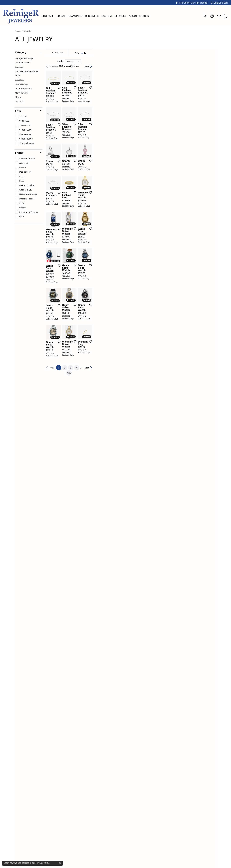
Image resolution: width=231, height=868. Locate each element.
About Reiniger (139, 16)
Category (21, 52)
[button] (191, 3)
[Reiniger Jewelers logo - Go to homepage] (21, 16)
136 (144, 638)
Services (120, 16)
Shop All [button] (48, 16)
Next (211, 66)
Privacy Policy (42, 863)
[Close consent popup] (60, 863)
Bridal (61, 16)
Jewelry (18, 31)
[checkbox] (21, 116)
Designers (92, 16)
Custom (107, 16)
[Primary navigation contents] (121, 16)
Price (18, 111)
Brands (19, 153)
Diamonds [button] (75, 16)
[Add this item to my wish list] (99, 129)
